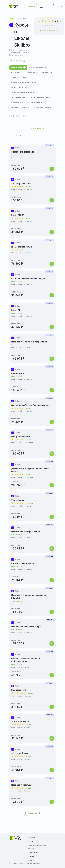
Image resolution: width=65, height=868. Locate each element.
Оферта (31, 861)
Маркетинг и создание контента (23, 82)
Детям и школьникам (36, 102)
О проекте (32, 856)
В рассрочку (27, 127)
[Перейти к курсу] (52, 169)
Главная (12, 19)
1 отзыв (27, 218)
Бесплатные (20, 127)
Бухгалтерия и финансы (20, 107)
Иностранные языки (19, 97)
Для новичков (13, 128)
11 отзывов (29, 693)
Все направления (18, 67)
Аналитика (47, 72)
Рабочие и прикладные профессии (24, 92)
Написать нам (33, 852)
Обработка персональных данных (37, 847)
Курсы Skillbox (23, 19)
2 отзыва (28, 250)
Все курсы (42, 6)
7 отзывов (28, 187)
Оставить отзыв (17, 155)
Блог (54, 5)
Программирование (38, 67)
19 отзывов (29, 503)
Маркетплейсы (17, 102)
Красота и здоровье (19, 87)
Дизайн (15, 77)
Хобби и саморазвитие (43, 107)
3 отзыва (28, 408)
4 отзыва (28, 725)
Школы (48, 5)
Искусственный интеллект (41, 97)
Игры (26, 77)
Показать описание (16, 55)
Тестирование (17, 72)
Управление (33, 72)
